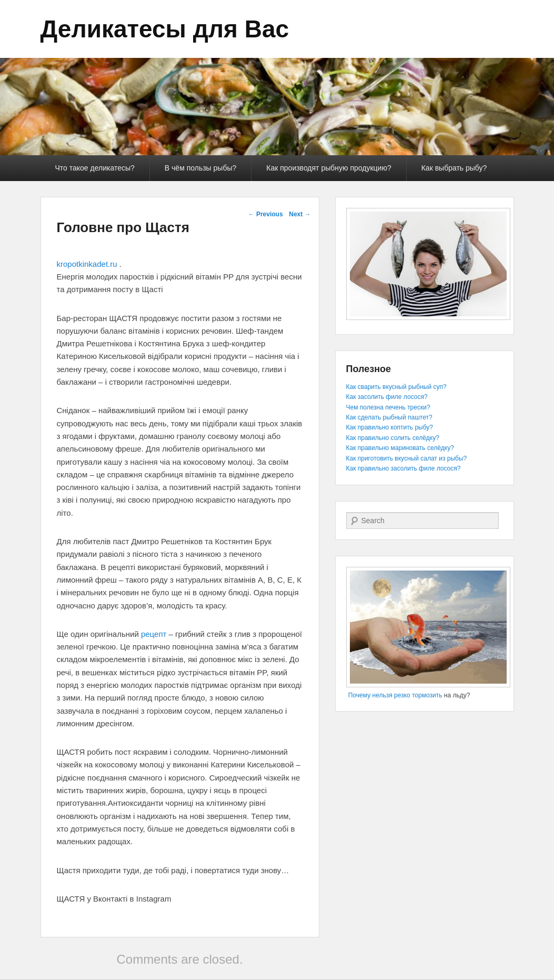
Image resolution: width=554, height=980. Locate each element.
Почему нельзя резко (379, 695)
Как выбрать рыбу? (454, 168)
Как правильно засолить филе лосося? (404, 468)
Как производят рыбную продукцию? (329, 168)
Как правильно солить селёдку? (393, 438)
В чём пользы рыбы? (200, 168)
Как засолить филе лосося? (387, 397)
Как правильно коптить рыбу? (390, 427)
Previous (266, 214)
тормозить (427, 695)
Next (300, 214)
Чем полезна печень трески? (388, 407)
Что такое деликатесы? (95, 168)
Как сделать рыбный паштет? (389, 417)
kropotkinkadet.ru (87, 264)
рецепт (154, 634)
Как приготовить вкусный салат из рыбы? (407, 458)
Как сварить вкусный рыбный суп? (396, 387)
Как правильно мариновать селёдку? (400, 448)
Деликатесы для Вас (165, 29)
